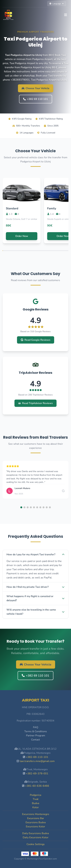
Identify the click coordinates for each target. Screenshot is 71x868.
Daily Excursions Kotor (36, 837)
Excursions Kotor (35, 827)
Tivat (36, 799)
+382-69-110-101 (37, 757)
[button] (21, 507)
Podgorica (35, 795)
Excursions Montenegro (36, 814)
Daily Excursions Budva (35, 833)
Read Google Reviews (36, 340)
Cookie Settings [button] (36, 844)
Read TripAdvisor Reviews (35, 403)
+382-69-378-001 (37, 774)
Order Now (22, 236)
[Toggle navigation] (66, 15)
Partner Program (36, 736)
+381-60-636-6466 (37, 786)
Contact (35, 740)
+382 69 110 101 (36, 99)
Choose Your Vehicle (36, 88)
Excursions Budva (36, 822)
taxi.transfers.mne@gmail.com (37, 761)
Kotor (36, 807)
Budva (35, 803)
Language (57, 4)
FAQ (36, 727)
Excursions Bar (36, 818)
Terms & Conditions (36, 731)
